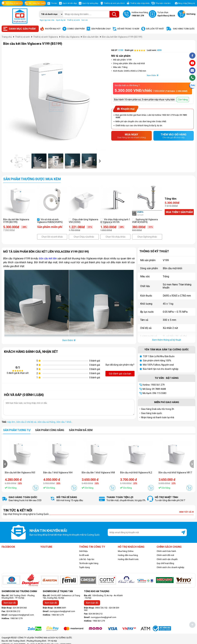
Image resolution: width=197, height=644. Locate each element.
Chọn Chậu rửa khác (84, 237)
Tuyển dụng (84, 567)
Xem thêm (153, 75)
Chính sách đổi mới (165, 555)
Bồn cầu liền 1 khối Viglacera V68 (98, 473)
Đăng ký (192, 3)
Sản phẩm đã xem (81, 430)
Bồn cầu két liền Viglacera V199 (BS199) (16, 221)
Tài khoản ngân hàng (89, 563)
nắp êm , (12, 422)
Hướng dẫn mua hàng (128, 555)
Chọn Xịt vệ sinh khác (52, 237)
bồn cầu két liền (48, 258)
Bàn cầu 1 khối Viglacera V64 (58, 473)
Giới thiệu (83, 551)
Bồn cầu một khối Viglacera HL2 (136, 473)
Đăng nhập (183, 3)
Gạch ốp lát (61, 20)
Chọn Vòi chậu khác (116, 237)
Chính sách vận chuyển (167, 559)
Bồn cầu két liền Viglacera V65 (20, 473)
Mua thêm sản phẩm (179, 212)
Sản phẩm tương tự (17, 430)
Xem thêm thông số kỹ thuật (167, 340)
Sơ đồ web (84, 555)
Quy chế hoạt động (165, 563)
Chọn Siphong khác (147, 237)
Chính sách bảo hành (166, 551)
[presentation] (12, 161)
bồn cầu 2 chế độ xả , (27, 422)
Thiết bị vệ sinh (73, 20)
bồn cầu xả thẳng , (47, 422)
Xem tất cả (187, 512)
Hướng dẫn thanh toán (128, 559)
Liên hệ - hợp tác (87, 559)
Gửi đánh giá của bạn (120, 374)
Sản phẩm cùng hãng (50, 430)
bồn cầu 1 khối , (64, 422)
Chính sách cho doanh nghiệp (170, 567)
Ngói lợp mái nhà (47, 20)
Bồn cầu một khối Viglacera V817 (175, 473)
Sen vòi (85, 20)
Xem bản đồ (10, 603)
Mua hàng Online (126, 551)
